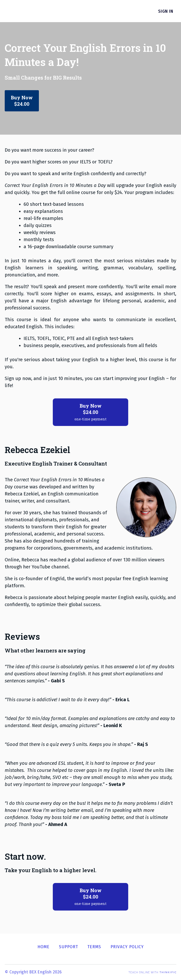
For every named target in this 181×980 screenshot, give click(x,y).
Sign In (169, 11)
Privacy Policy (127, 947)
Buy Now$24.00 (23, 101)
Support (68, 947)
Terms (94, 947)
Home (43, 947)
